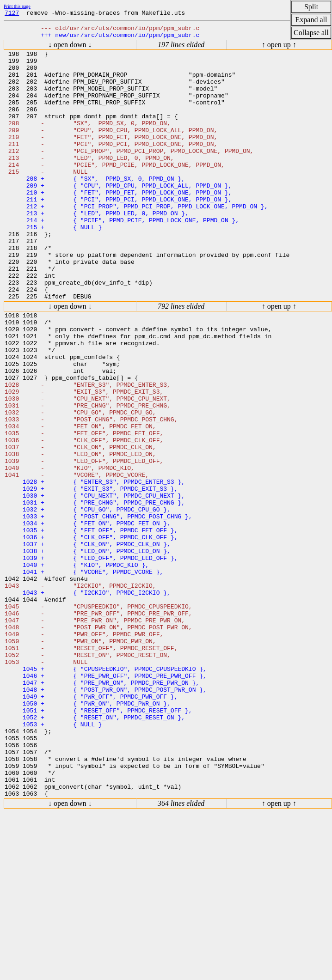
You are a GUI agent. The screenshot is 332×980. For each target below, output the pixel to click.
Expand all (311, 20)
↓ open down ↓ (70, 49)
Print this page (17, 6)
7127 (12, 14)
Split (311, 7)
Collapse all (311, 33)
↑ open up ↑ (279, 49)
